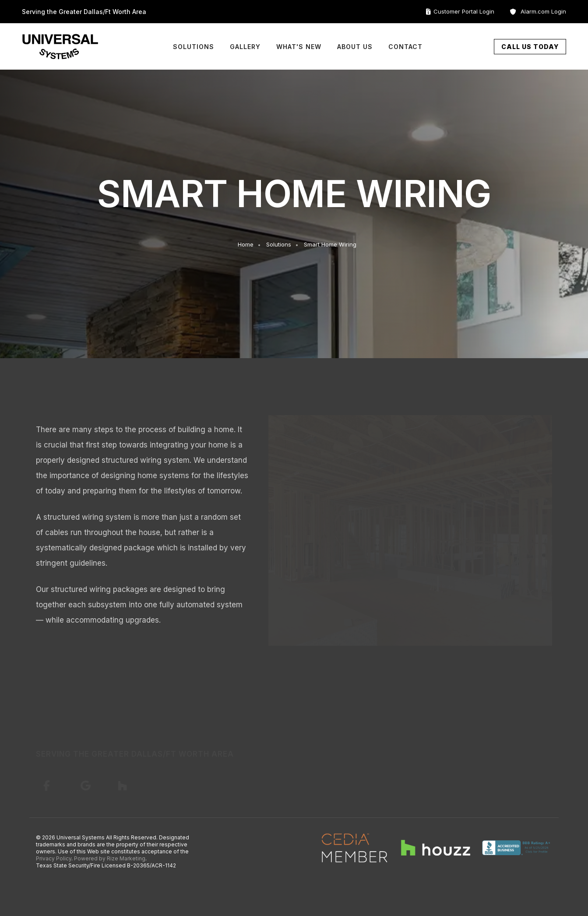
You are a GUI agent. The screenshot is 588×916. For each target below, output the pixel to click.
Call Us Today (530, 47)
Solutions (194, 47)
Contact (405, 47)
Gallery (245, 47)
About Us (355, 47)
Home (246, 244)
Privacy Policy (54, 858)
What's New (299, 47)
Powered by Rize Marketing (110, 858)
